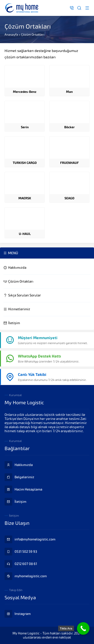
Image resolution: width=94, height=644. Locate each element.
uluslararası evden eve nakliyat (47, 637)
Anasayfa (11, 35)
